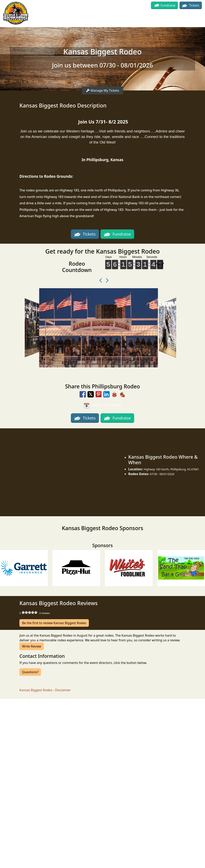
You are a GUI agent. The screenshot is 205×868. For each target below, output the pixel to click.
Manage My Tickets (102, 90)
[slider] (29, 612)
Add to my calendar (103, 405)
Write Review (32, 646)
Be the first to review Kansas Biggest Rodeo (54, 623)
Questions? (30, 672)
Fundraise (168, 5)
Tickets (191, 5)
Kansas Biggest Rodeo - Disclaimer (45, 690)
